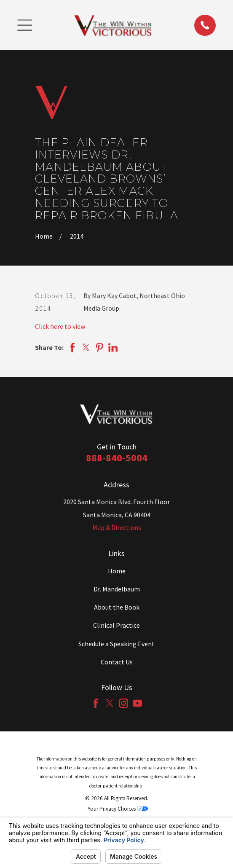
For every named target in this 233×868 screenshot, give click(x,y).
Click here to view (60, 326)
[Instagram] (123, 703)
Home (117, 571)
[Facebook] (96, 703)
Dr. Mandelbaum (117, 589)
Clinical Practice (116, 625)
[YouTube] (137, 703)
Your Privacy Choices (118, 809)
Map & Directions (117, 527)
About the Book (117, 607)
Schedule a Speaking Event (116, 644)
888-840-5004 (117, 458)
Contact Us (117, 662)
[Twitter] (110, 703)
